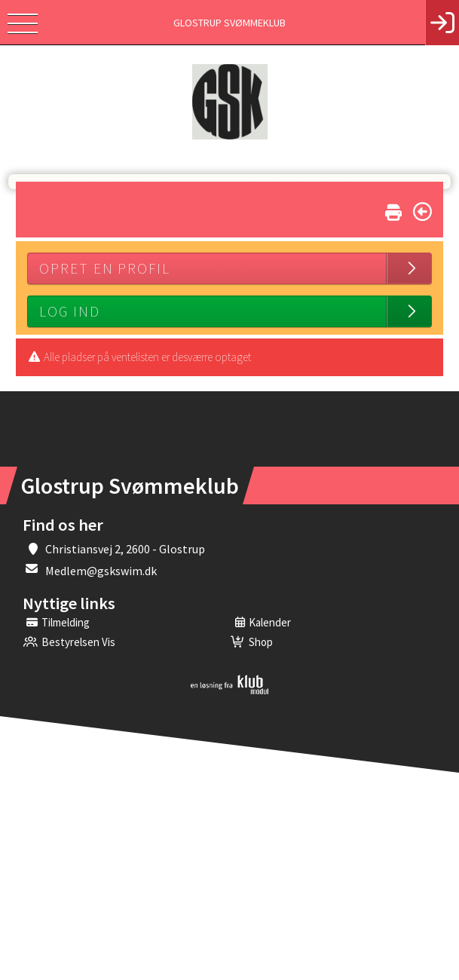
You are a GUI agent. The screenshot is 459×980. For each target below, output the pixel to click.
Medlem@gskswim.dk (101, 571)
